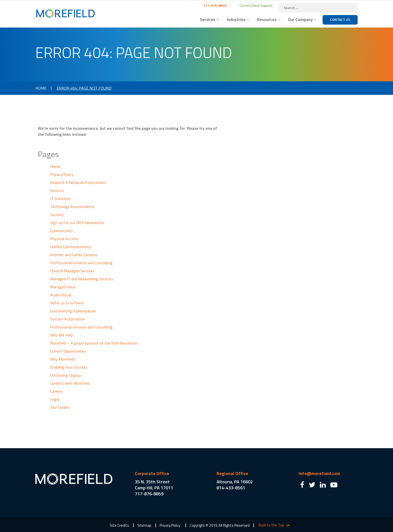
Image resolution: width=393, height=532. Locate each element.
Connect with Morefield (70, 383)
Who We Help (62, 335)
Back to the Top (271, 525)
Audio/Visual (61, 295)
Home (41, 88)
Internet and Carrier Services (74, 255)
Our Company (300, 20)
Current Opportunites (68, 351)
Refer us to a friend (67, 303)
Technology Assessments (72, 207)
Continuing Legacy (66, 375)
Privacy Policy (62, 174)
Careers (56, 391)
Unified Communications (71, 247)
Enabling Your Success (69, 367)
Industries (236, 20)
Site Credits (60, 407)
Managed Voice (63, 287)
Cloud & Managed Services (72, 271)
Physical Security (64, 239)
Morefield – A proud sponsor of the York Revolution (94, 343)
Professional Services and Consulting (81, 263)
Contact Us (340, 19)
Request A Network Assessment (78, 182)
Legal (55, 399)
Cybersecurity (62, 231)
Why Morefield (62, 359)
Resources (267, 20)
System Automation (68, 319)
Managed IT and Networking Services (82, 279)
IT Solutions (60, 198)
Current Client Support (256, 5)
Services (208, 20)
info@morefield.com (319, 473)
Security (57, 215)
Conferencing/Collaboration (73, 311)
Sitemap (144, 525)
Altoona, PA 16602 (235, 482)
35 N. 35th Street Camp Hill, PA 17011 (154, 485)
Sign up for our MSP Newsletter (77, 223)
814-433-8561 (231, 488)
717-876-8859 (214, 5)
